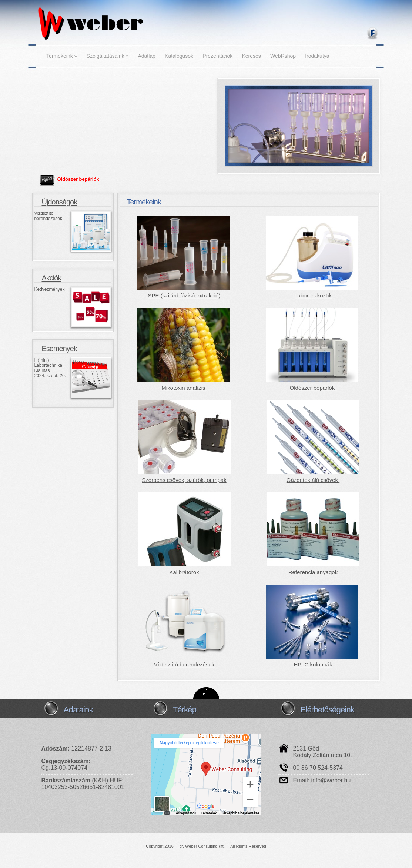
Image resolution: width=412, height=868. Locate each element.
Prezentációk (217, 56)
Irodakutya (317, 56)
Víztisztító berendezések (184, 664)
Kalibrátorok (184, 572)
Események (60, 349)
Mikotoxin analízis (184, 388)
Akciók (52, 278)
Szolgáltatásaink (108, 56)
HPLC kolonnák (313, 664)
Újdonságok (60, 202)
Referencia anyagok (313, 572)
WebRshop (283, 56)
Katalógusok (179, 56)
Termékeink (62, 56)
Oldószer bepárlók (78, 179)
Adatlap (146, 56)
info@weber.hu (331, 780)
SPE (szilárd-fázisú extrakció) (184, 295)
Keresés (251, 56)
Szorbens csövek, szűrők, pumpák (184, 480)
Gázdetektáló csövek (313, 480)
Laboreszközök (313, 295)
